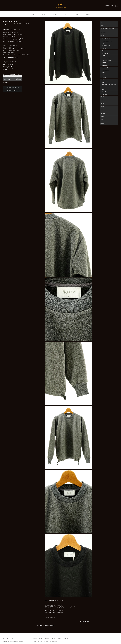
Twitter (35, 641)
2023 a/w (103, 113)
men (43, 14)
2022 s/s (102, 123)
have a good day (106, 53)
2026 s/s (102, 97)
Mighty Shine (105, 92)
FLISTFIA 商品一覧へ (51, 617)
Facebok (40, 641)
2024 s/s (102, 110)
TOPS (102, 22)
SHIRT (102, 25)
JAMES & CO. (105, 68)
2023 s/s (102, 117)
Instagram (46, 641)
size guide (6, 83)
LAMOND (104, 48)
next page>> (52, 625)
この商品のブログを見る (12, 91)
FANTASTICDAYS (106, 46)
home (32, 14)
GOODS (102, 35)
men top (46, 625)
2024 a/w (103, 107)
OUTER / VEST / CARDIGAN (107, 29)
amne (103, 73)
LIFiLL (103, 80)
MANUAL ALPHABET (107, 41)
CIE (103, 82)
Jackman (104, 75)
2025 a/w (103, 100)
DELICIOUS (105, 65)
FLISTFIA (104, 77)
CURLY (104, 44)
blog (66, 14)
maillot (103, 56)
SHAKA (104, 87)
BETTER (104, 63)
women (55, 14)
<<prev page (40, 625)
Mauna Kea (105, 94)
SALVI (103, 89)
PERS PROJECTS (106, 60)
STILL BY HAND (106, 39)
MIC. (103, 51)
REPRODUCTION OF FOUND (109, 85)
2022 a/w (103, 120)
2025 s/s (102, 103)
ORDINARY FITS (106, 58)
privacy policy (54, 641)
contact (88, 14)
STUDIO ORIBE (106, 70)
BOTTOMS (103, 32)
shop (77, 14)
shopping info (109, 6)
